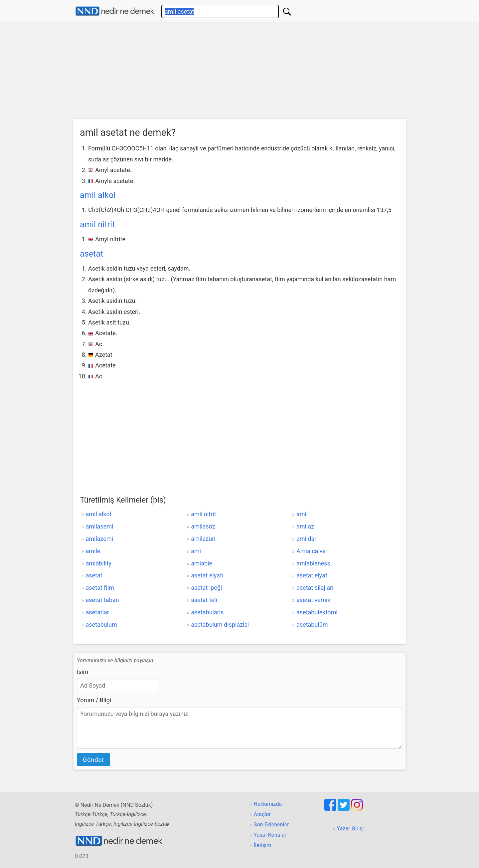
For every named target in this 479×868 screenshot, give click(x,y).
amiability (98, 563)
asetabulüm (312, 625)
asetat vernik (313, 600)
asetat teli (204, 600)
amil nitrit (97, 224)
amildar (306, 539)
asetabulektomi (317, 612)
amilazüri (203, 539)
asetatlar (97, 612)
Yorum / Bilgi (94, 700)
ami (196, 551)
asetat (91, 254)
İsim (82, 672)
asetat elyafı (207, 575)
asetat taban (102, 600)
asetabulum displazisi (220, 625)
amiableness (313, 563)
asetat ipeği (206, 588)
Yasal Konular (270, 835)
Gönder (93, 760)
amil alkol (98, 195)
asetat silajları (315, 588)
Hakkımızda (268, 804)
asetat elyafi (313, 575)
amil (302, 514)
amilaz (305, 526)
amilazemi (99, 539)
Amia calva (311, 551)
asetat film (100, 588)
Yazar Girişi (350, 829)
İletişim (263, 845)
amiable (202, 563)
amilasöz (203, 526)
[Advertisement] (239, 72)
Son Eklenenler (271, 825)
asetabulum (101, 625)
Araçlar (262, 814)
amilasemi (99, 526)
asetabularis (207, 612)
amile (93, 551)
